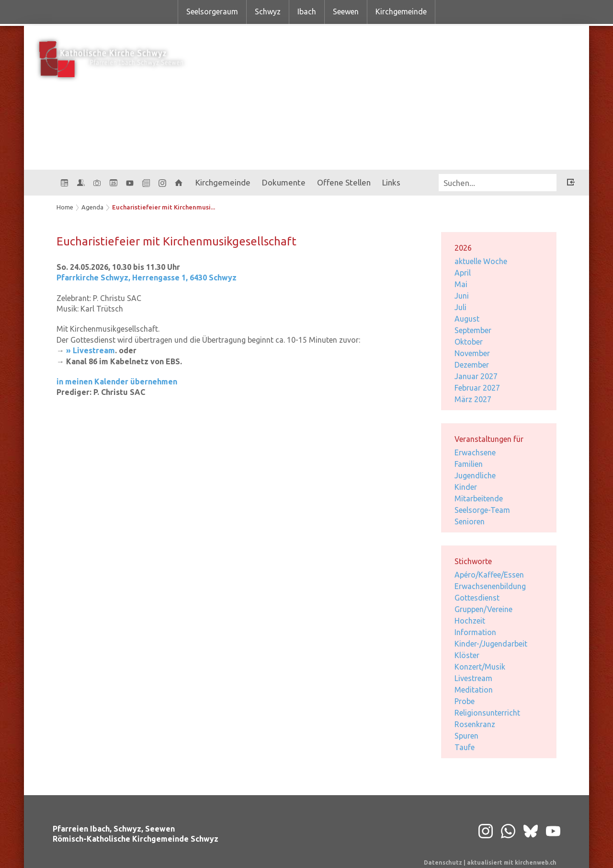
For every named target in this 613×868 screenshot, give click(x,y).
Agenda (92, 207)
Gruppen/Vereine (483, 609)
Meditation (474, 690)
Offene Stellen (344, 182)
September (473, 330)
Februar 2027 (477, 388)
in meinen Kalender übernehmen (117, 382)
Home (65, 207)
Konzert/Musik (480, 667)
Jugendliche (475, 475)
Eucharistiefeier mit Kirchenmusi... (164, 207)
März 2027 (473, 399)
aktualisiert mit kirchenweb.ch (512, 862)
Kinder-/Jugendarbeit (491, 644)
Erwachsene (475, 452)
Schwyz (268, 12)
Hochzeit (470, 621)
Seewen (346, 12)
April (463, 273)
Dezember (472, 365)
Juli (460, 307)
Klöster (467, 655)
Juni (462, 296)
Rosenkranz (475, 724)
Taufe (465, 747)
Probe (465, 701)
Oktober (469, 342)
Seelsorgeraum (212, 12)
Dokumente (284, 182)
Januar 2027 (476, 376)
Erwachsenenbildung (490, 586)
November (472, 353)
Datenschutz (443, 862)
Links (391, 182)
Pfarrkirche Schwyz (147, 278)
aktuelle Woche (481, 261)
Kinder (466, 487)
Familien (469, 464)
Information (475, 632)
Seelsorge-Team (482, 510)
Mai (461, 284)
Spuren (466, 736)
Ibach (307, 12)
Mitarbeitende (479, 498)
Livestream (473, 678)
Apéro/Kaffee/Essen (489, 575)
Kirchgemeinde (401, 12)
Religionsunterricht (487, 713)
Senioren (470, 521)
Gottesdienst (477, 598)
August (467, 319)
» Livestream (91, 350)
